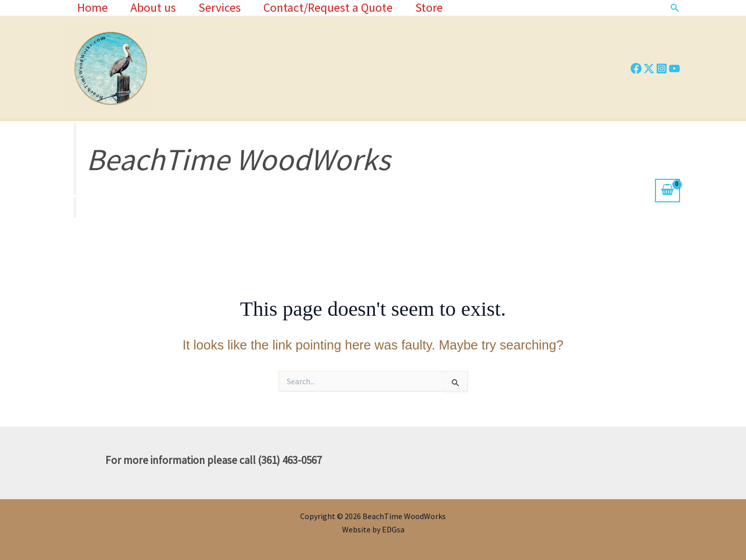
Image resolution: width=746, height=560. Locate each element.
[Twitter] (649, 68)
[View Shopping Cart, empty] (667, 191)
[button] (675, 8)
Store (439, 8)
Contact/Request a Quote (336, 8)
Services (225, 8)
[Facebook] (636, 68)
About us (157, 8)
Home (94, 8)
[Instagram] (662, 68)
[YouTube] (674, 68)
